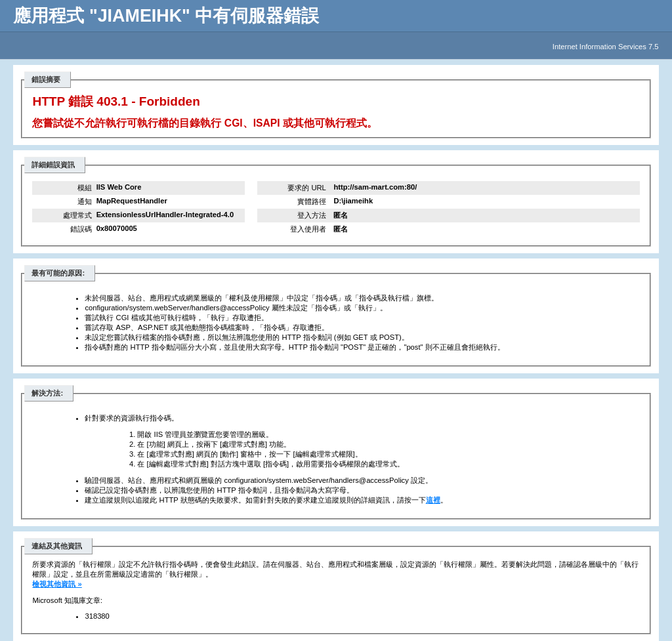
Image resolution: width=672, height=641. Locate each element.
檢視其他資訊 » (57, 584)
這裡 (433, 500)
